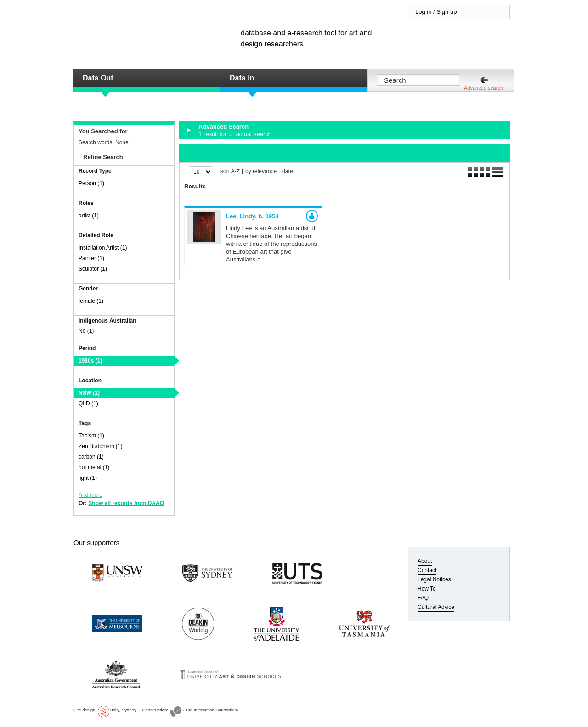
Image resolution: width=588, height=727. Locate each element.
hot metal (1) (94, 467)
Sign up (447, 12)
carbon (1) (91, 457)
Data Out (98, 78)
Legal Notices (434, 579)
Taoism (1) (91, 436)
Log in (423, 12)
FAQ (423, 598)
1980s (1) (90, 361)
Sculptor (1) (93, 269)
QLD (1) (88, 403)
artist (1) (89, 216)
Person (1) (91, 183)
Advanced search (483, 88)
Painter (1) (91, 258)
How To (427, 589)
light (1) (88, 478)
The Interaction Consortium (212, 710)
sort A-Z (230, 172)
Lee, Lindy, (252, 216)
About (425, 561)
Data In (242, 78)
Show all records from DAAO (126, 503)
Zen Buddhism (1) (100, 446)
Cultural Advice (436, 607)
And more (90, 495)
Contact (427, 570)
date (287, 172)
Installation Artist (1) (103, 248)
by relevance (261, 172)
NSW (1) (89, 393)
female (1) (91, 301)
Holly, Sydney (123, 710)
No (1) (86, 331)
